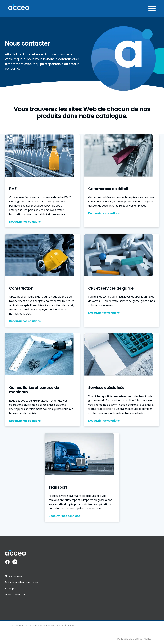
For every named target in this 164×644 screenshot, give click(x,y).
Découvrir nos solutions (25, 222)
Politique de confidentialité (134, 639)
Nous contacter (15, 595)
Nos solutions (13, 576)
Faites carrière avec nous (21, 582)
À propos (11, 588)
